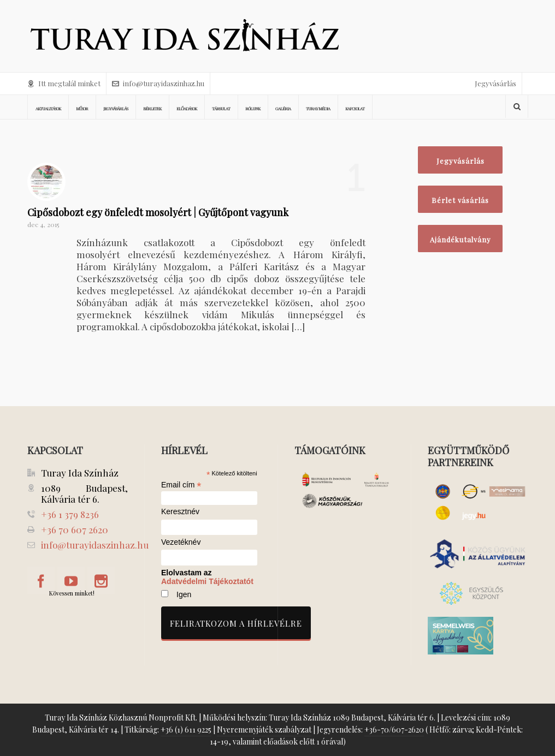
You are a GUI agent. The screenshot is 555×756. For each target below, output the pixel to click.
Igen (184, 594)
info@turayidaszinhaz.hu (158, 83)
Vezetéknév (181, 542)
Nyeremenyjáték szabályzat (264, 730)
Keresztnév (180, 512)
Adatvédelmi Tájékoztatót (207, 581)
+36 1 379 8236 (70, 514)
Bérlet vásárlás (460, 200)
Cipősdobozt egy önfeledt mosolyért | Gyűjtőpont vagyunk (158, 212)
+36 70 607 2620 (75, 529)
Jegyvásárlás (495, 83)
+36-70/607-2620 (394, 730)
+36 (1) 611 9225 (186, 730)
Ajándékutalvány (460, 239)
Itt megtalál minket (64, 83)
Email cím (181, 485)
